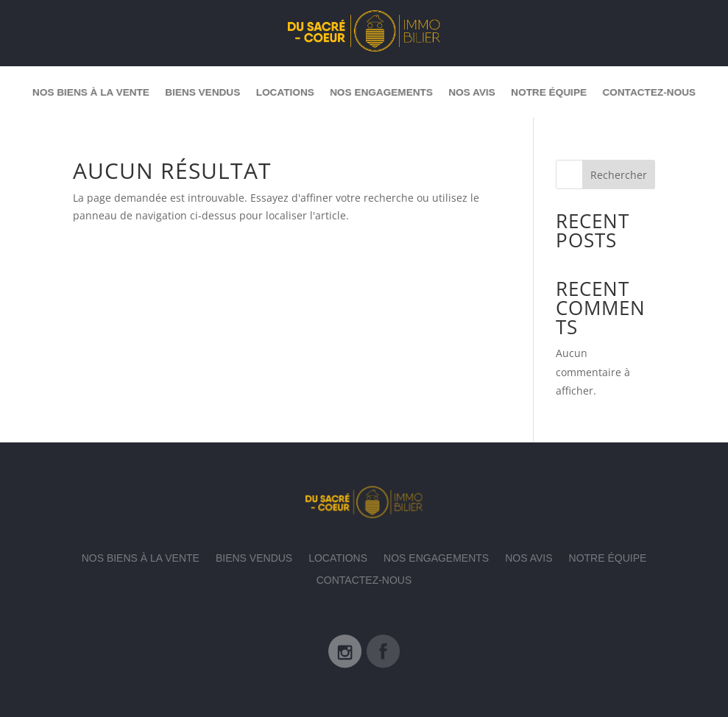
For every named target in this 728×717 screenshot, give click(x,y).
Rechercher (619, 175)
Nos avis (477, 92)
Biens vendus (194, 92)
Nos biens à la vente (76, 92)
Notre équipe (559, 92)
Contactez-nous (664, 92)
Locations (281, 92)
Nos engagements (382, 92)
